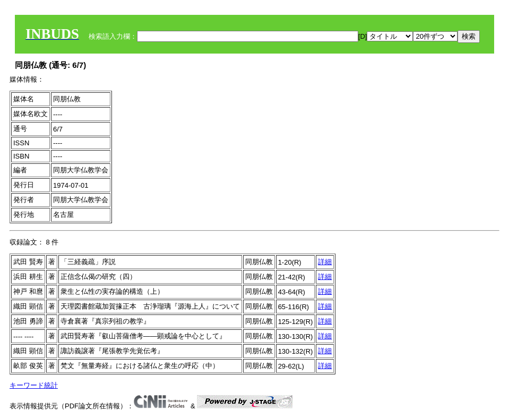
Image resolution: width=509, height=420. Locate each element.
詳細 (325, 262)
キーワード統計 (34, 385)
